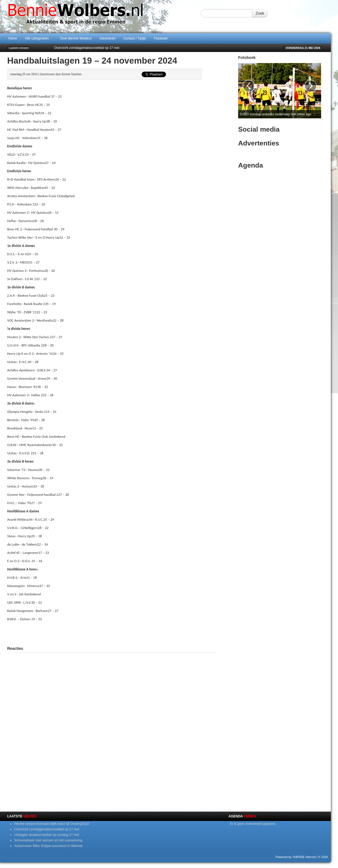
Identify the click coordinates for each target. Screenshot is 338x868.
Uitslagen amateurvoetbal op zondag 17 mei (47, 835)
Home (13, 38)
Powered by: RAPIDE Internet (296, 857)
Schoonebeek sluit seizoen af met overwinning (48, 840)
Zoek (260, 13)
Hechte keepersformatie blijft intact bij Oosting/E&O (52, 824)
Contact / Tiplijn (135, 38)
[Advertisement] (112, 633)
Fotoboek (161, 38)
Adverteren (107, 38)
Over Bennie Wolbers (76, 38)
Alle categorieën (39, 38)
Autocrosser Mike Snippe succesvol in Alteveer (49, 846)
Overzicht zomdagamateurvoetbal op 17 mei (87, 48)
